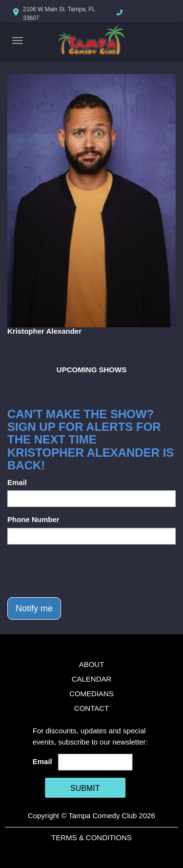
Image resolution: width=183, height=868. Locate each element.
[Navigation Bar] (18, 40)
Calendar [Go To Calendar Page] (92, 679)
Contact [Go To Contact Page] (91, 708)
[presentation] (81, 571)
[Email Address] (95, 762)
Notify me (34, 608)
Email (17, 482)
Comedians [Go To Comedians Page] (91, 694)
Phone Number (33, 519)
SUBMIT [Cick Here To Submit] (85, 788)
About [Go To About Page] (92, 664)
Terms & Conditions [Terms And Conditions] (91, 838)
